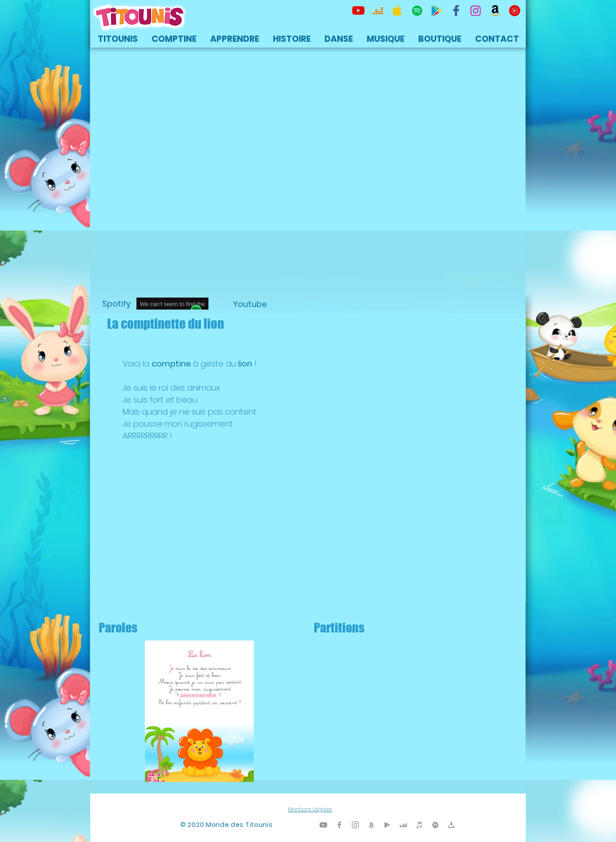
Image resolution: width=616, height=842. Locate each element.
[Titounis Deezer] (378, 11)
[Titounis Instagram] (476, 11)
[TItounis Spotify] (417, 11)
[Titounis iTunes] (419, 825)
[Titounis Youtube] (358, 11)
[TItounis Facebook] (456, 11)
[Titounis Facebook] (339, 825)
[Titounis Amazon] (495, 11)
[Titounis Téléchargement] (451, 825)
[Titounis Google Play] (436, 11)
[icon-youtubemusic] (515, 11)
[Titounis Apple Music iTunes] (397, 11)
